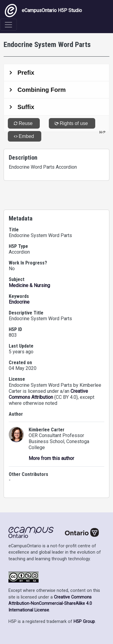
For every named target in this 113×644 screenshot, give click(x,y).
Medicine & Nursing (29, 285)
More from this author (51, 458)
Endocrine (19, 302)
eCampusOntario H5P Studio (43, 11)
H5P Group (84, 622)
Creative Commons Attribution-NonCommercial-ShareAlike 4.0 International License (50, 604)
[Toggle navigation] (8, 25)
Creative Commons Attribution (48, 394)
